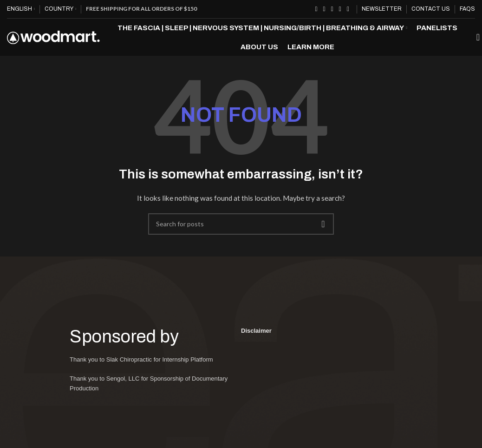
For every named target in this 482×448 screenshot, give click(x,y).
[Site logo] (53, 42)
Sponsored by (131, 348)
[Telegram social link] (348, 9)
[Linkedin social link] (340, 9)
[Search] (475, 43)
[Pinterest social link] (332, 9)
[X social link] (324, 9)
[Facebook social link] (316, 9)
